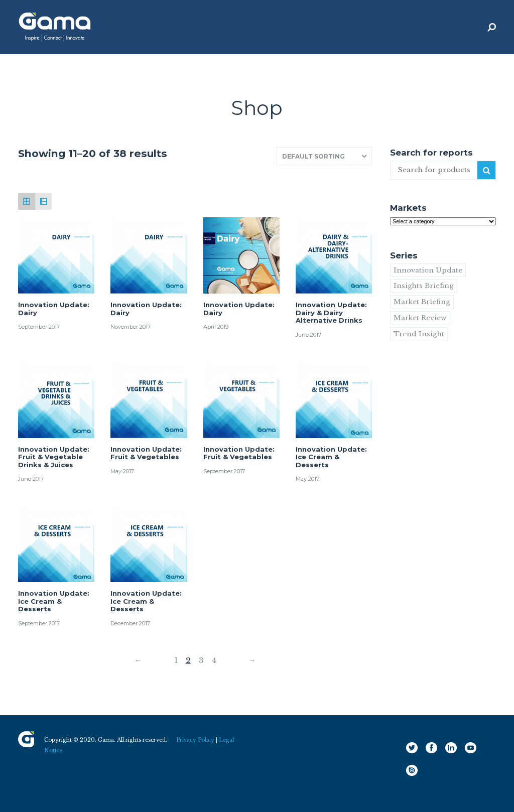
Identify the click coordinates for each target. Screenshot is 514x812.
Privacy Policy (195, 740)
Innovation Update (428, 270)
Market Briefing (422, 302)
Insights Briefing (424, 286)
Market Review (420, 318)
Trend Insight (419, 334)
